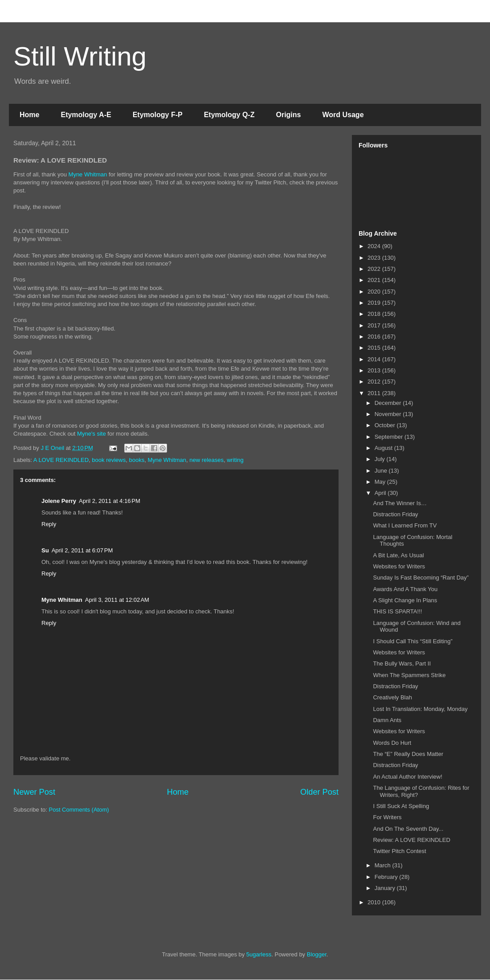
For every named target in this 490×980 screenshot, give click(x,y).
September (390, 437)
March (384, 865)
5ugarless (259, 954)
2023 (375, 258)
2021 (375, 280)
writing (235, 460)
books (137, 460)
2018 (375, 314)
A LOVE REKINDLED (61, 460)
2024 (375, 246)
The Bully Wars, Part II (402, 664)
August (384, 448)
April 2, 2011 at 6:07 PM (82, 550)
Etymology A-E (86, 115)
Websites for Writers (399, 566)
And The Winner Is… (400, 503)
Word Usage (343, 115)
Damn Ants (387, 720)
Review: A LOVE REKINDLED (411, 840)
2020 (375, 292)
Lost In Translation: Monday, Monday (420, 709)
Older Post (319, 792)
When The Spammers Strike (409, 675)
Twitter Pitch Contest (399, 851)
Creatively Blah (392, 697)
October (386, 425)
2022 (375, 269)
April (381, 493)
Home (29, 115)
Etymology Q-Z (229, 115)
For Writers (387, 817)
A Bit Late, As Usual (398, 555)
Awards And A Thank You (405, 589)
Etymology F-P (158, 115)
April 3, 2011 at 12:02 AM (117, 600)
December (389, 403)
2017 (375, 325)
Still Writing (80, 56)
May (381, 482)
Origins (288, 115)
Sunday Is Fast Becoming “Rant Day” (421, 578)
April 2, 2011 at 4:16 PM (110, 501)
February (387, 877)
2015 (375, 348)
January (386, 888)
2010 (375, 902)
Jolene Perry (59, 501)
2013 (375, 370)
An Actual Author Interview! (407, 777)
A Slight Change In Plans (405, 600)
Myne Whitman (88, 174)
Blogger (317, 954)
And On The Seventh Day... (408, 829)
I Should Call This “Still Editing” (412, 641)
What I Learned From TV (405, 525)
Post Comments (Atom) (79, 810)
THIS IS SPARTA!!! (397, 611)
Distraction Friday (395, 514)
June (382, 471)
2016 (375, 337)
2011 (375, 393)
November (389, 414)
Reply (49, 524)
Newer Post (34, 792)
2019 (375, 303)
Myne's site (92, 434)
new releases (206, 460)
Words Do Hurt (392, 743)
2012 (375, 382)
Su (45, 550)
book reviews (109, 460)
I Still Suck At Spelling (401, 806)
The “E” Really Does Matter (408, 754)
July (381, 459)
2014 (375, 359)
